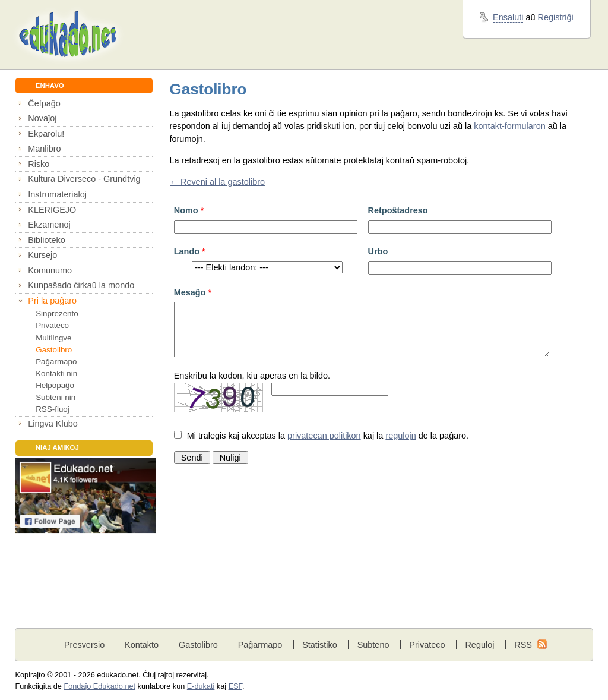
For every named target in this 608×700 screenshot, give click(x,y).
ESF (235, 686)
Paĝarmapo (56, 362)
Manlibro (44, 149)
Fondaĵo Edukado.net (99, 686)
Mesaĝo (193, 292)
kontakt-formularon (509, 126)
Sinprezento (57, 313)
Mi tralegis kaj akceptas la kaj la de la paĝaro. (328, 436)
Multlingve (53, 338)
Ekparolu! (46, 134)
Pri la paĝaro (52, 301)
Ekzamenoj (49, 225)
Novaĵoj (42, 118)
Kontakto (142, 645)
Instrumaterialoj (57, 194)
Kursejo (42, 255)
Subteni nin (56, 397)
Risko (39, 164)
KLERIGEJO (52, 210)
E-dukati (201, 686)
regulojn (400, 436)
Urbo (378, 251)
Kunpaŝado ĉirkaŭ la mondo (81, 285)
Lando (190, 251)
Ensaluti (508, 17)
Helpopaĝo (55, 385)
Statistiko (320, 645)
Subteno (373, 645)
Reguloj (479, 645)
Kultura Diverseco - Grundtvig (84, 179)
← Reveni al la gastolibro (218, 182)
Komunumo (50, 270)
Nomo (189, 210)
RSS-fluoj (53, 409)
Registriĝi (556, 17)
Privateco (52, 325)
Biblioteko (47, 240)
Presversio (84, 645)
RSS (523, 645)
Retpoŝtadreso (398, 210)
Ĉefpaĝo (44, 103)
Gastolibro (54, 350)
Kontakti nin (56, 373)
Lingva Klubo (53, 424)
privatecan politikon (324, 436)
